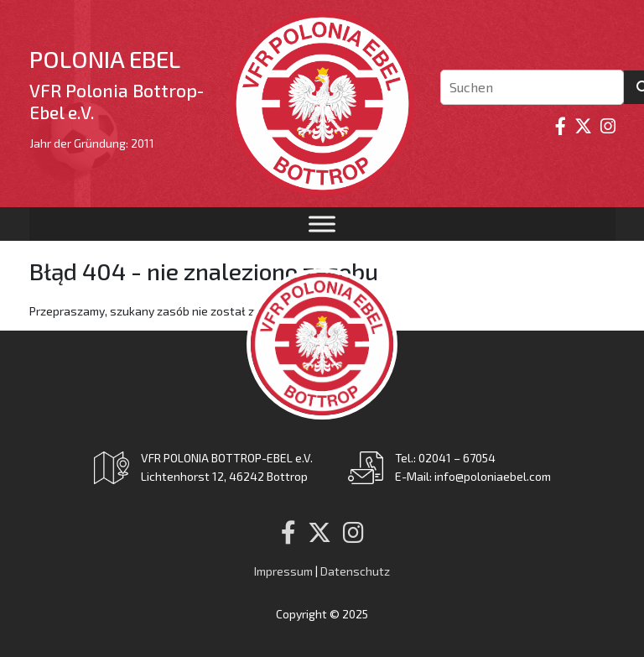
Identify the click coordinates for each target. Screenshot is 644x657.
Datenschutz (355, 571)
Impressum (283, 571)
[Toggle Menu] (322, 224)
